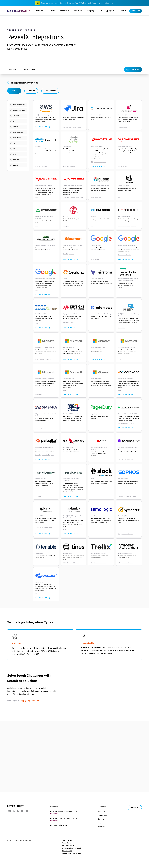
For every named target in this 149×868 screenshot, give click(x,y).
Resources (78, 11)
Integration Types (29, 69)
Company (90, 11)
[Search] (101, 10)
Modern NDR (64, 11)
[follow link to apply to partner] (30, 701)
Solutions (51, 11)
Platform (39, 11)
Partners (13, 69)
